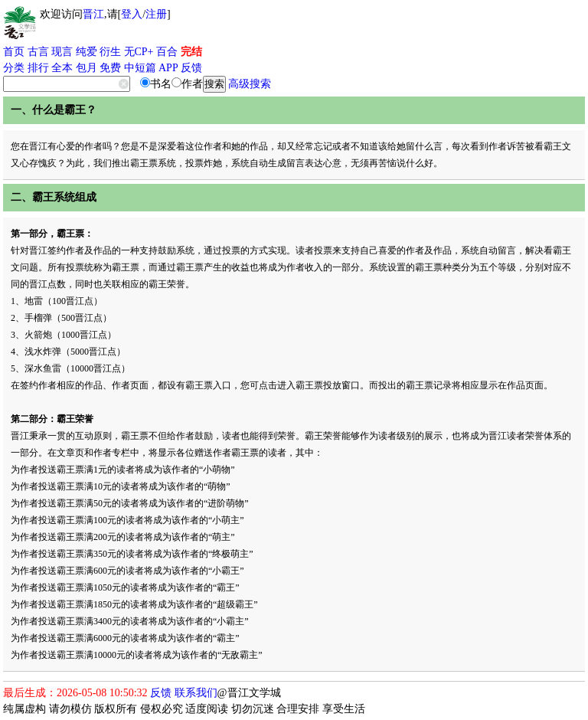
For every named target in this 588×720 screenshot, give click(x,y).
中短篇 (140, 68)
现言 (62, 52)
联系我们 (196, 693)
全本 (62, 68)
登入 (132, 14)
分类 (14, 68)
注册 (156, 14)
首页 (14, 52)
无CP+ (139, 52)
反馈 (191, 68)
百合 (167, 52)
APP (168, 68)
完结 (191, 52)
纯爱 (87, 52)
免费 (110, 68)
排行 (38, 68)
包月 (87, 68)
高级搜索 (250, 84)
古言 (38, 52)
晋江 (93, 14)
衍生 (110, 52)
